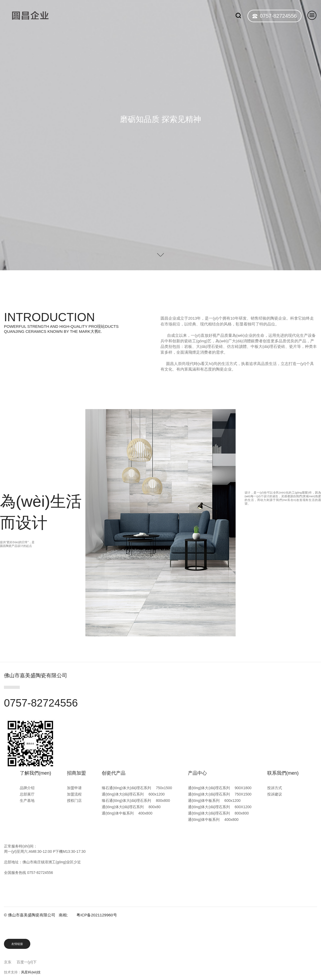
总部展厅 (27, 794)
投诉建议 (275, 794)
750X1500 (243, 794)
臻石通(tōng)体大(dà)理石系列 (126, 788)
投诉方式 (275, 788)
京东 (8, 962)
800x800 (163, 801)
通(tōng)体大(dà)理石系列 (123, 794)
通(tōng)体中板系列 (118, 813)
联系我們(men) (283, 773)
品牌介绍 (27, 788)
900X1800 (243, 788)
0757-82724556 (278, 16)
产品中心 (197, 773)
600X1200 (243, 807)
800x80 (154, 807)
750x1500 (164, 788)
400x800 (145, 813)
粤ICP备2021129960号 (97, 915)
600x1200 (157, 794)
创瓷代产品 (114, 773)
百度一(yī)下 (27, 962)
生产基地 (27, 801)
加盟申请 (74, 788)
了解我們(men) (35, 773)
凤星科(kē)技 (31, 972)
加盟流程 (74, 794)
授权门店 (74, 801)
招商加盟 (76, 773)
